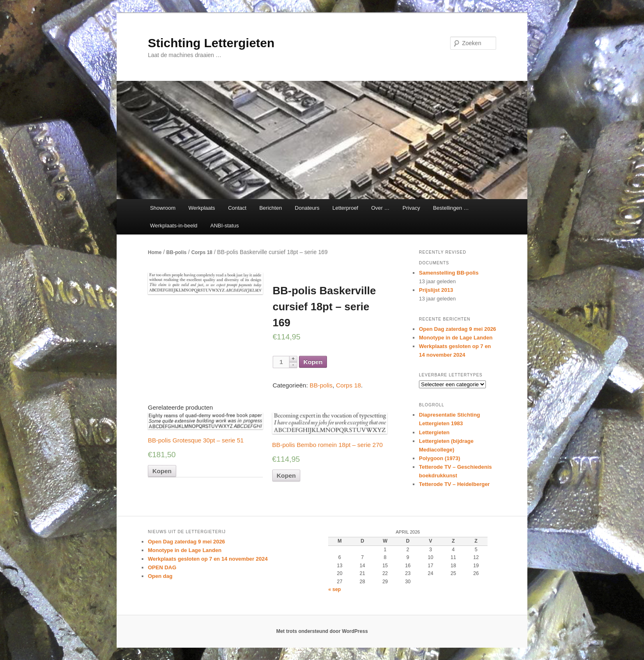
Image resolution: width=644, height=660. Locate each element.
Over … (381, 208)
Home (155, 252)
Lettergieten (434, 432)
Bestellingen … (451, 208)
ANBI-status (224, 226)
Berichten (270, 208)
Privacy (411, 208)
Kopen (313, 362)
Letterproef (345, 208)
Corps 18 (202, 252)
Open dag (160, 576)
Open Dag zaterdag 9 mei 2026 (458, 329)
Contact (237, 208)
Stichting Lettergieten (211, 43)
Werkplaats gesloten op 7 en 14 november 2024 (208, 559)
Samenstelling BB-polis (449, 273)
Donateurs (307, 208)
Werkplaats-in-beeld (174, 226)
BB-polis (176, 252)
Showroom (163, 208)
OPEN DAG (162, 567)
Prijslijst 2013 (436, 290)
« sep (335, 589)
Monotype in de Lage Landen (456, 338)
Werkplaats (202, 208)
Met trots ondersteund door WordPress (322, 631)
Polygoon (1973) (439, 458)
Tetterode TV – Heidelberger (454, 484)
